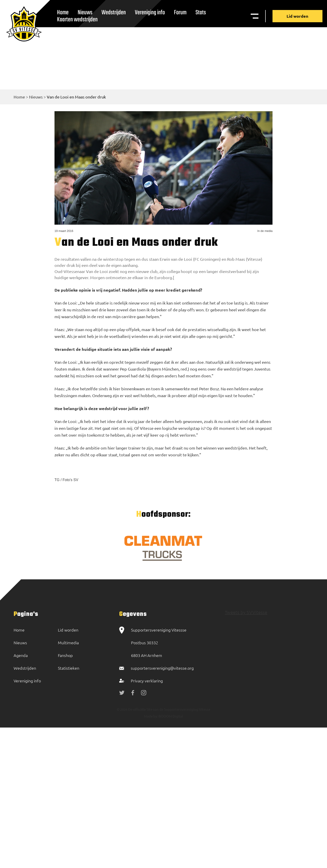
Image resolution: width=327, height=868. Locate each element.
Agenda (21, 655)
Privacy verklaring (147, 681)
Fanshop (65, 655)
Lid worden (297, 16)
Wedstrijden (114, 13)
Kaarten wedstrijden (77, 20)
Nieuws (36, 97)
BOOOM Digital (170, 716)
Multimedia (68, 643)
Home (19, 97)
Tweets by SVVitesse (246, 612)
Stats (201, 13)
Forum (180, 13)
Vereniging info (150, 13)
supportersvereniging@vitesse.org (162, 668)
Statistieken (69, 668)
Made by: (151, 716)
